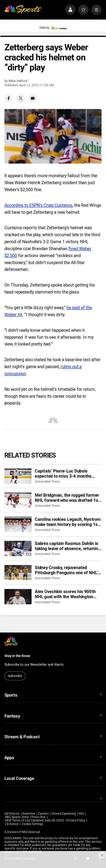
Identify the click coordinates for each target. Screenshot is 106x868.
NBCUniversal (31, 832)
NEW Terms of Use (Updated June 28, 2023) (35, 820)
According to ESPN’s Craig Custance (38, 205)
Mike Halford (18, 81)
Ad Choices (12, 814)
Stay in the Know (17, 656)
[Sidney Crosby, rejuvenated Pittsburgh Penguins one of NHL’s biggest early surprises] (18, 573)
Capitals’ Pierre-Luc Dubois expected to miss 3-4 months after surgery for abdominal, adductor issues (63, 474)
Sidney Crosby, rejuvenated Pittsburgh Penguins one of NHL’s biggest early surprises (67, 570)
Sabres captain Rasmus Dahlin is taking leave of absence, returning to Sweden (68, 546)
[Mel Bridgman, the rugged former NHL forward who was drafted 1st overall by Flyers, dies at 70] (18, 500)
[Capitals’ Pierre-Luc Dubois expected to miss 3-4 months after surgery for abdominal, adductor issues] (18, 476)
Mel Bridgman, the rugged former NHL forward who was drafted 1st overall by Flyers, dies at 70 (67, 498)
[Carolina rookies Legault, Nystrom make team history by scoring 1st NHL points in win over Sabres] (18, 524)
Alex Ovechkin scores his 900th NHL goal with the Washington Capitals (65, 594)
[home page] (23, 10)
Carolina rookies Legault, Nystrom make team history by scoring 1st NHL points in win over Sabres (68, 522)
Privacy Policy (76, 820)
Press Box (39, 817)
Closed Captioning (64, 814)
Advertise (29, 814)
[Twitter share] (21, 98)
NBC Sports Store (17, 817)
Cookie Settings (33, 824)
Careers (44, 814)
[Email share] (33, 98)
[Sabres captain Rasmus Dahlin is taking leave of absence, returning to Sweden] (18, 549)
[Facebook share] (9, 98)
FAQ (81, 814)
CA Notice (12, 824)
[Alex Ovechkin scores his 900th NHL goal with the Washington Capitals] (18, 597)
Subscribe (15, 676)
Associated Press (47, 481)
